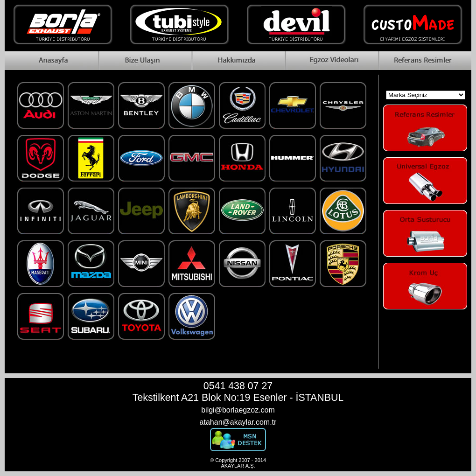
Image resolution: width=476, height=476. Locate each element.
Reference (425, 61)
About (238, 61)
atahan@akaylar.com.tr (238, 422)
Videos (331, 61)
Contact (145, 61)
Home (51, 61)
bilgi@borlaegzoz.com (238, 410)
